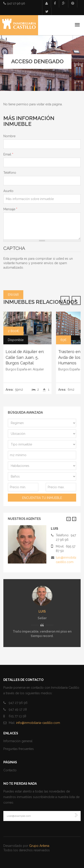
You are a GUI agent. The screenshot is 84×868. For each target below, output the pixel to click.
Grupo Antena (39, 846)
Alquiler (38, 369)
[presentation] (37, 278)
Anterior (69, 519)
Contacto (10, 770)
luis (42, 611)
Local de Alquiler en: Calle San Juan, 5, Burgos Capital (25, 357)
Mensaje (10, 209)
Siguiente (74, 519)
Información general (18, 741)
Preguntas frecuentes (19, 749)
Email (8, 154)
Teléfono (10, 173)
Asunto (8, 191)
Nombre (9, 136)
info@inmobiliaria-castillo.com (38, 723)
